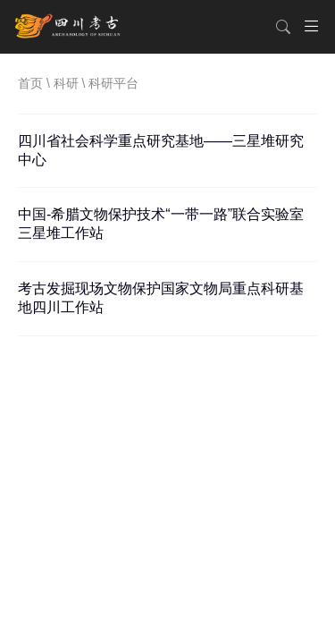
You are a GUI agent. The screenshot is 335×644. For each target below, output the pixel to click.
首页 (30, 83)
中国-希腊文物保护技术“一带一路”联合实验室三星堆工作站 (161, 224)
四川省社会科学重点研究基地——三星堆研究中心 (161, 150)
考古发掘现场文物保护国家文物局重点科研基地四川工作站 (161, 298)
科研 (66, 83)
